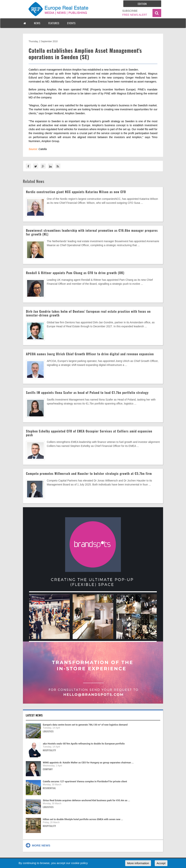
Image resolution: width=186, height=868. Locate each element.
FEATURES (54, 23)
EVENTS (71, 23)
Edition (142, 4)
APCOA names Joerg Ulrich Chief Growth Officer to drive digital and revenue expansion (90, 354)
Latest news (34, 715)
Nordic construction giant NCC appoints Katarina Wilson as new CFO (76, 192)
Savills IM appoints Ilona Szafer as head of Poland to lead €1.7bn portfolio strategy (87, 392)
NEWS (37, 23)
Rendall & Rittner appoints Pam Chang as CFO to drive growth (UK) (75, 273)
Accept (161, 863)
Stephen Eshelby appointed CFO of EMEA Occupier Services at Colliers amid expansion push (89, 433)
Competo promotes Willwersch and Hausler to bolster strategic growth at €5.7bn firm (89, 473)
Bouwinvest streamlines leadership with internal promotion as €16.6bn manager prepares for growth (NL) (92, 232)
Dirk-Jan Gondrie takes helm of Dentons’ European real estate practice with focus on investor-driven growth (88, 313)
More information (138, 863)
